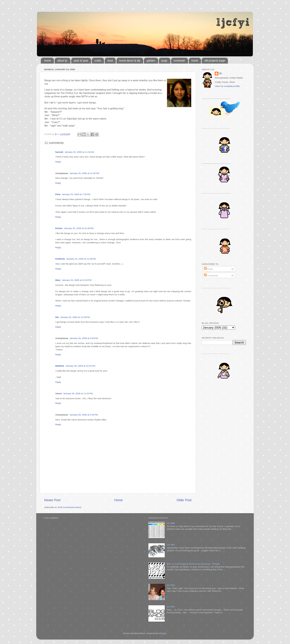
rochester (179, 61)
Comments (211, 275)
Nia (57, 317)
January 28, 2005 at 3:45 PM (84, 415)
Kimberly (60, 259)
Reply (58, 162)
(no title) (171, 523)
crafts (98, 61)
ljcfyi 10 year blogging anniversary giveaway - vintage (193, 564)
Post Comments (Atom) (69, 507)
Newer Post (52, 500)
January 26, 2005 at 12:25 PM (75, 317)
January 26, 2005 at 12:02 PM (77, 280)
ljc (221, 73)
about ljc (62, 61)
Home (119, 500)
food (110, 61)
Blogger (163, 633)
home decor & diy (130, 61)
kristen (59, 228)
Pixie (58, 194)
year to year (81, 61)
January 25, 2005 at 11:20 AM (79, 152)
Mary (58, 280)
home (48, 61)
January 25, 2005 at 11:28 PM (81, 259)
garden (151, 61)
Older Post (184, 500)
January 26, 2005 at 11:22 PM (78, 393)
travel (195, 61)
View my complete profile (227, 86)
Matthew (60, 366)
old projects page (215, 61)
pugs (164, 61)
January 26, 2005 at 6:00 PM (84, 338)
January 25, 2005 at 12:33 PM (84, 173)
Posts (208, 269)
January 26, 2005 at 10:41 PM (81, 366)
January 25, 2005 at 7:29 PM (76, 194)
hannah (59, 152)
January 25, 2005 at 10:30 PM (79, 228)
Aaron (59, 393)
